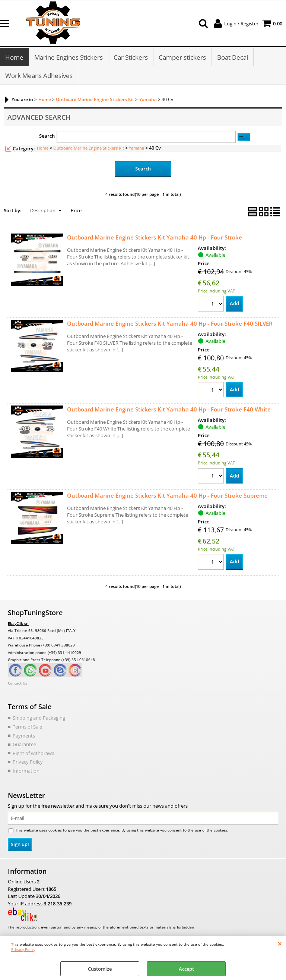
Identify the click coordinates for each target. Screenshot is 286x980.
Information (26, 772)
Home (14, 58)
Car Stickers (131, 58)
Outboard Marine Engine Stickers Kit (89, 149)
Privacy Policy (23, 949)
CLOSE (280, 943)
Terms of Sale (27, 728)
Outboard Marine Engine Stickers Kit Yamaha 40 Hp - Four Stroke (155, 238)
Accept (186, 969)
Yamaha (136, 149)
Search (47, 137)
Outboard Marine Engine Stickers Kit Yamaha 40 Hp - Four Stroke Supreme (167, 497)
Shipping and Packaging (39, 719)
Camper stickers (182, 58)
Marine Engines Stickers (69, 58)
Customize (100, 969)
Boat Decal (232, 58)
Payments (24, 737)
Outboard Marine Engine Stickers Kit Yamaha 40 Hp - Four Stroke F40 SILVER (170, 325)
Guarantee (24, 745)
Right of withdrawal (34, 754)
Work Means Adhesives (39, 76)
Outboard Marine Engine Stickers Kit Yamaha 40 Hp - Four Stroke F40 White (169, 411)
